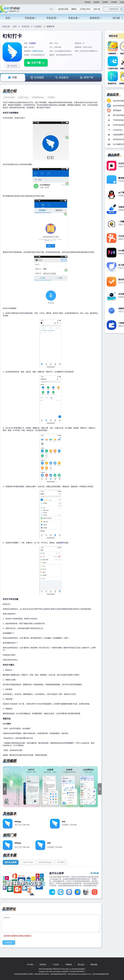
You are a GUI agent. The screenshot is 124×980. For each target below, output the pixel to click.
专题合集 (74, 18)
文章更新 (114, 2)
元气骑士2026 (85, 9)
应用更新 (105, 2)
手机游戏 (31, 18)
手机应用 (52, 18)
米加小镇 (97, 9)
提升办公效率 (9, 97)
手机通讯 (51, 97)
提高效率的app (38, 97)
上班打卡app (23, 97)
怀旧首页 (88, 2)
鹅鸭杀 (74, 9)
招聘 (61, 543)
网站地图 (94, 965)
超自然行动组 (63, 9)
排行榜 (118, 18)
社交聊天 (38, 27)
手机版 (122, 2)
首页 (8, 18)
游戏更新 (96, 2)
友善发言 (9, 942)
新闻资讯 (96, 18)
